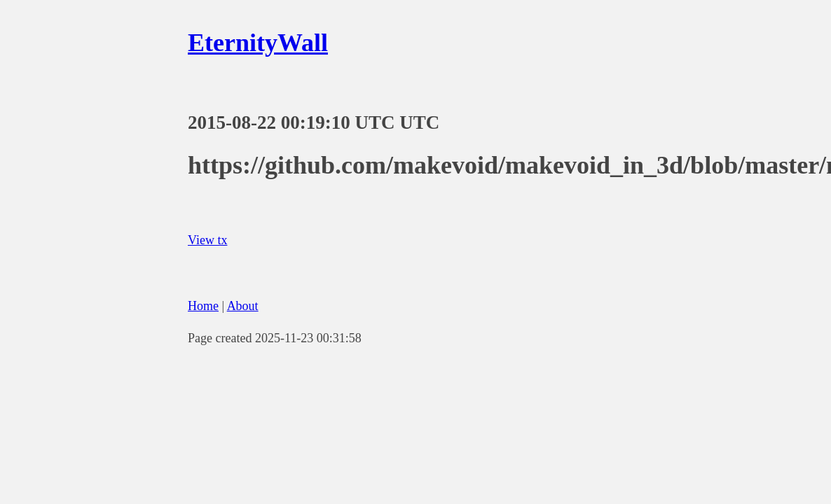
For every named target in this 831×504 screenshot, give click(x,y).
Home (203, 306)
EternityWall (258, 43)
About (243, 306)
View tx (207, 240)
